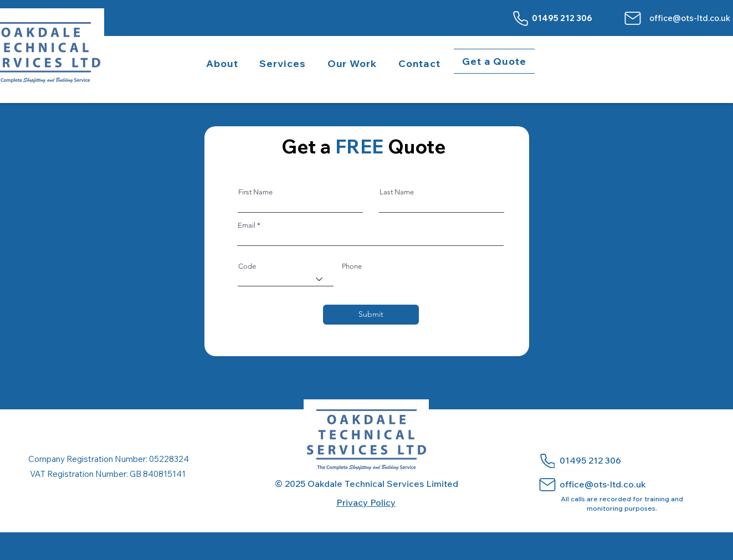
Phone (352, 266)
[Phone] (521, 18)
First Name (255, 192)
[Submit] (371, 315)
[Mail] (633, 18)
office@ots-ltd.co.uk (690, 18)
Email (247, 225)
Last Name (397, 192)
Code (247, 266)
